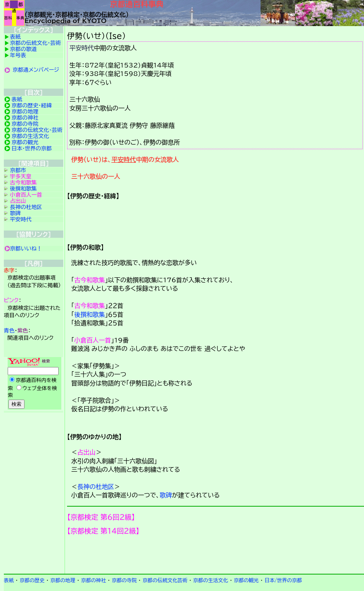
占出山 (87, 452)
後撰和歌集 (90, 314)
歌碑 (166, 495)
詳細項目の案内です (216, 219)
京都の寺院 (25, 124)
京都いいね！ (26, 249)
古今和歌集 (90, 280)
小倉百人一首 (93, 340)
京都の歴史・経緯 (32, 105)
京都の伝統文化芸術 (165, 580)
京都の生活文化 (30, 136)
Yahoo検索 (34, 384)
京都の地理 (25, 112)
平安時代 (82, 48)
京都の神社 (25, 118)
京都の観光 (25, 142)
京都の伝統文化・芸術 (35, 43)
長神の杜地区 (96, 487)
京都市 (18, 170)
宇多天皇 (21, 176)
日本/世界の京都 (283, 580)
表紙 (15, 37)
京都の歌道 (23, 49)
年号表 (18, 55)
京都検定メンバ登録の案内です (216, 555)
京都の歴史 (32, 580)
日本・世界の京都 (32, 148)
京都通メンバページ (36, 70)
